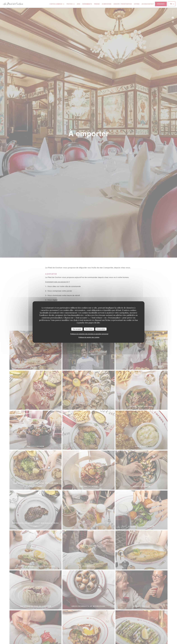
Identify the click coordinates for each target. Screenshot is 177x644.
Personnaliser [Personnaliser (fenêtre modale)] (101, 329)
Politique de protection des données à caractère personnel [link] (89, 334)
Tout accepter (77, 329)
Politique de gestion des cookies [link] (89, 337)
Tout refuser (89, 329)
